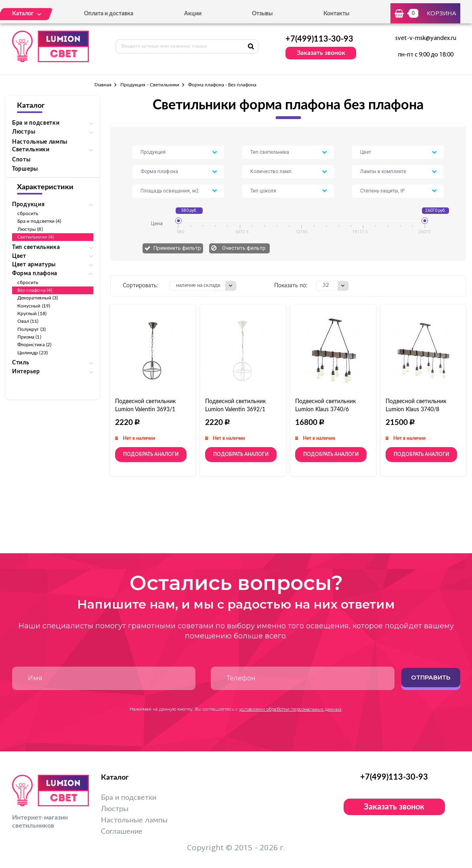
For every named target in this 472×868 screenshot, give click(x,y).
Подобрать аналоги (151, 454)
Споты (21, 160)
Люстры (115, 809)
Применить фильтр (177, 248)
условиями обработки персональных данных (290, 709)
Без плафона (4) (35, 290)
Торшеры (25, 169)
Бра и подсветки (129, 798)
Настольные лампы (40, 142)
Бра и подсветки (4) (39, 221)
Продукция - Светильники (150, 85)
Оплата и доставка (109, 14)
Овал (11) (28, 321)
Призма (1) (29, 337)
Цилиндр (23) (33, 353)
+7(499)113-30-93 (319, 39)
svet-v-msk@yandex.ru (426, 38)
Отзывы (262, 14)
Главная (103, 85)
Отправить (431, 677)
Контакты (336, 14)
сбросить (28, 213)
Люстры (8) (30, 229)
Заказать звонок (321, 53)
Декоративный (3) (38, 298)
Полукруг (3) (31, 329)
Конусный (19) (34, 306)
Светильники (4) (36, 237)
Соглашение (122, 832)
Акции (193, 14)
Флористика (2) (34, 345)
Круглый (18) (32, 314)
